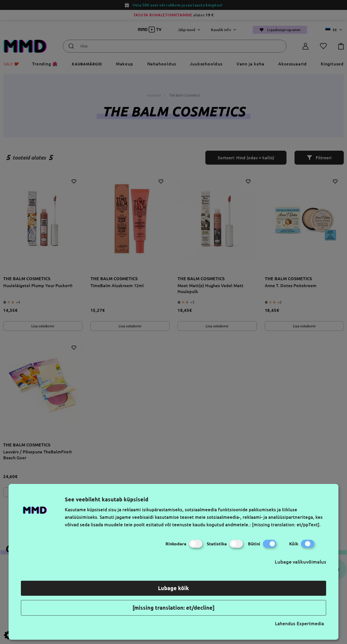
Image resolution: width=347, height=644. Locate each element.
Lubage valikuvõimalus (300, 562)
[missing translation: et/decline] (174, 608)
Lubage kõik (174, 588)
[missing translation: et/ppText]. (286, 525)
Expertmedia (310, 623)
